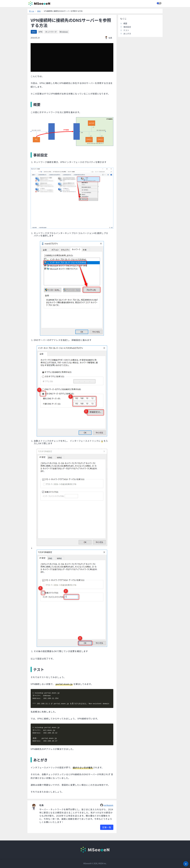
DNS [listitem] (34, 32)
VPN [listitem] (41, 32)
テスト (126, 30)
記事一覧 (107, 827)
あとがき (127, 34)
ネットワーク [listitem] (51, 32)
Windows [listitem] (64, 32)
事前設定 (127, 27)
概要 (125, 23)
